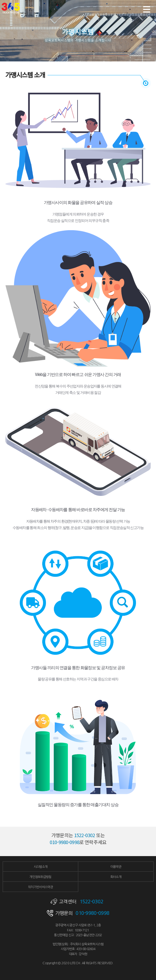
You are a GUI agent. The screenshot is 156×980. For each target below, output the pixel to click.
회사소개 (116, 877)
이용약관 (116, 867)
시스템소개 (41, 867)
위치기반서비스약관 (40, 887)
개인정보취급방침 (40, 877)
